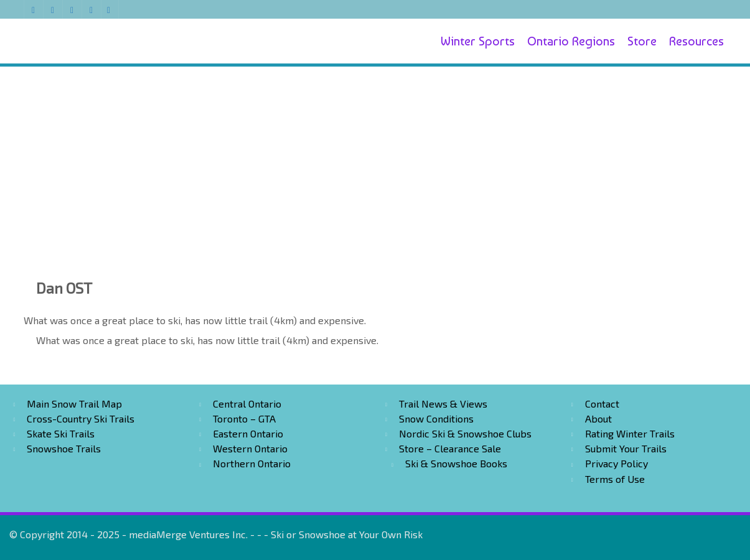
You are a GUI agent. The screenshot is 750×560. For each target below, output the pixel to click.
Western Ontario (250, 448)
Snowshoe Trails (64, 448)
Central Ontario (247, 404)
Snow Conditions (436, 418)
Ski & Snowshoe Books (456, 463)
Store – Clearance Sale (450, 448)
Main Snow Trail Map (74, 404)
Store (642, 41)
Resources (696, 41)
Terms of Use (615, 479)
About (598, 418)
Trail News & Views (443, 404)
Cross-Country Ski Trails (81, 418)
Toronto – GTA (244, 418)
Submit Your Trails (626, 448)
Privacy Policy (616, 463)
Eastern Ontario (248, 433)
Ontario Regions (571, 41)
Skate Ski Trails (61, 433)
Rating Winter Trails (630, 433)
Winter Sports (478, 41)
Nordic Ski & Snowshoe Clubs (465, 433)
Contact (602, 404)
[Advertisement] (375, 157)
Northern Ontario (252, 463)
